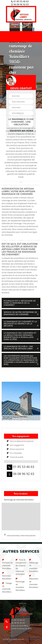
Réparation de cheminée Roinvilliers (34, 582)
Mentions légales (32, 639)
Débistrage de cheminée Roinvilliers (34, 566)
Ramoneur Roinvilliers (7, 576)
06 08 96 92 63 (20, 4)
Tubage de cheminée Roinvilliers (7, 588)
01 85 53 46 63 (20, 1)
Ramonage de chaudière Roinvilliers (20, 585)
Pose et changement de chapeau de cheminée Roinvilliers (21, 567)
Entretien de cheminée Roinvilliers (7, 564)
